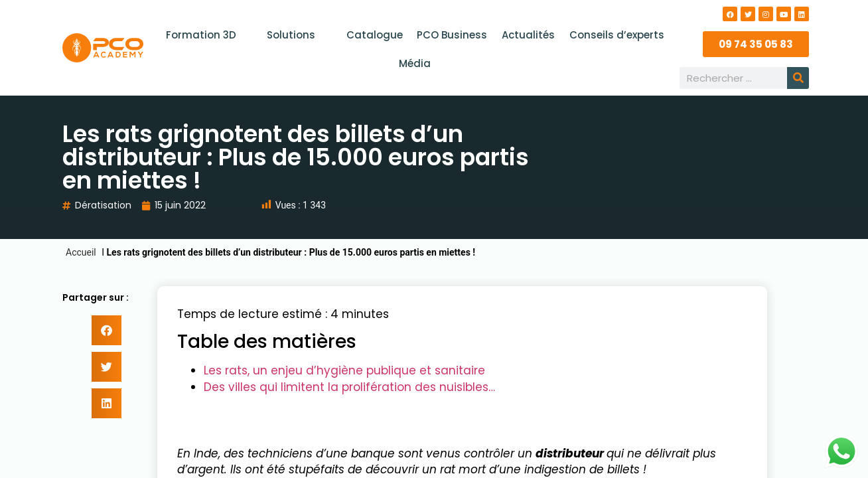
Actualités (527, 35)
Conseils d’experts (614, 35)
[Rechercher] (798, 78)
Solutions (299, 35)
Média (415, 63)
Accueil (81, 252)
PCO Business (452, 35)
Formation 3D (210, 35)
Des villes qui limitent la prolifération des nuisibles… (349, 387)
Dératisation (103, 205)
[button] (107, 330)
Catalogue (375, 35)
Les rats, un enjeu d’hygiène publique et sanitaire (344, 370)
